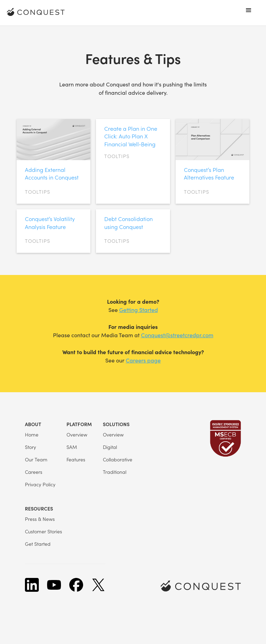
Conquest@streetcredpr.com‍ (177, 335)
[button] (249, 10)
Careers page (143, 360)
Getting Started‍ (139, 310)
